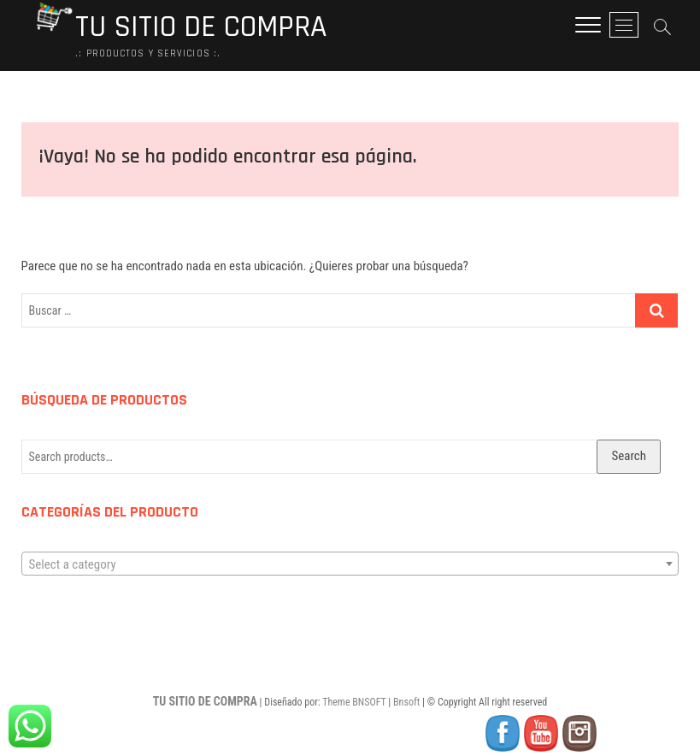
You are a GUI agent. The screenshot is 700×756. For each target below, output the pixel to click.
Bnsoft (406, 702)
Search (629, 456)
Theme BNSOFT (354, 702)
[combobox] (350, 564)
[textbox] (350, 564)
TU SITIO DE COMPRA (201, 27)
